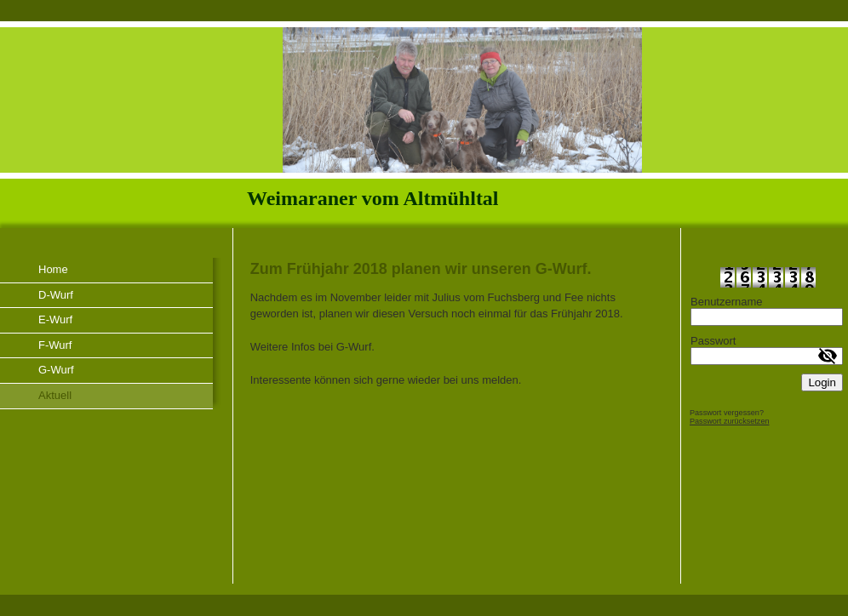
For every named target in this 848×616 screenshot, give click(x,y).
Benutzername (727, 302)
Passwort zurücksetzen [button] (730, 421)
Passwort (713, 341)
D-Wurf (56, 295)
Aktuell (55, 395)
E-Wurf (55, 319)
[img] (424, 125)
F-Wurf (55, 345)
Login (822, 382)
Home (53, 269)
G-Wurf (56, 370)
